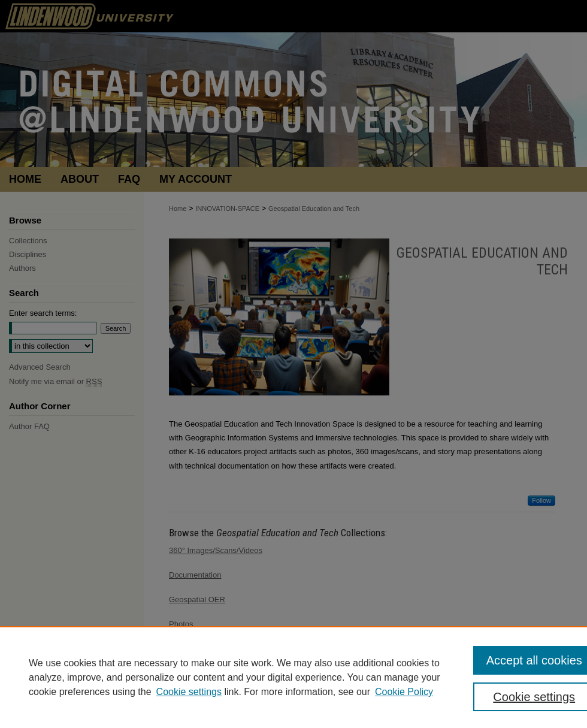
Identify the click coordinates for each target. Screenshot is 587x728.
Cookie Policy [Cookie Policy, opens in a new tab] (404, 692)
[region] (293, 677)
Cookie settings (189, 692)
